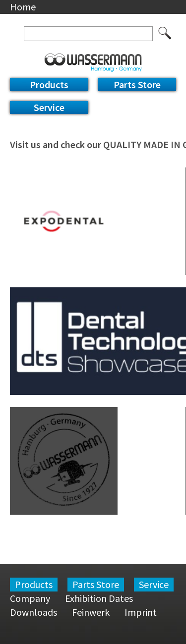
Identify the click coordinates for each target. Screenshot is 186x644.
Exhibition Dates (99, 598)
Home (23, 7)
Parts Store (137, 84)
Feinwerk (91, 612)
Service (49, 107)
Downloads (33, 612)
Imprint (141, 612)
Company (30, 598)
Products (49, 84)
